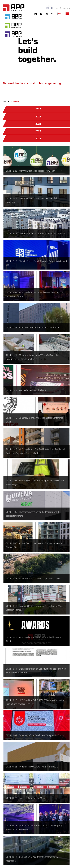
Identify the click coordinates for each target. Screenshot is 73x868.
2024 (38, 124)
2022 (38, 138)
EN (59, 14)
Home (6, 101)
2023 (38, 131)
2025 (38, 116)
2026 (38, 109)
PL (52, 14)
